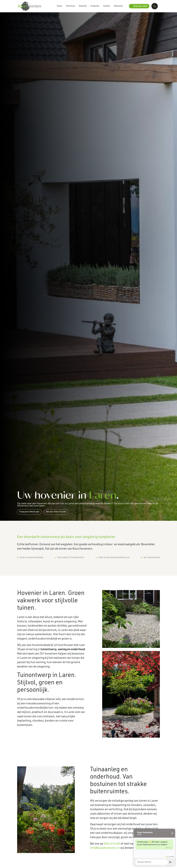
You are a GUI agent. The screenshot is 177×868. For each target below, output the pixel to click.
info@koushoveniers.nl (105, 848)
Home (59, 6)
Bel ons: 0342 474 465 (56, 512)
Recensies (118, 6)
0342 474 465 (112, 844)
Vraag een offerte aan (29, 512)
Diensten (83, 6)
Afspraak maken (139, 6)
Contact (107, 6)
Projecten (95, 6)
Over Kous (70, 6)
